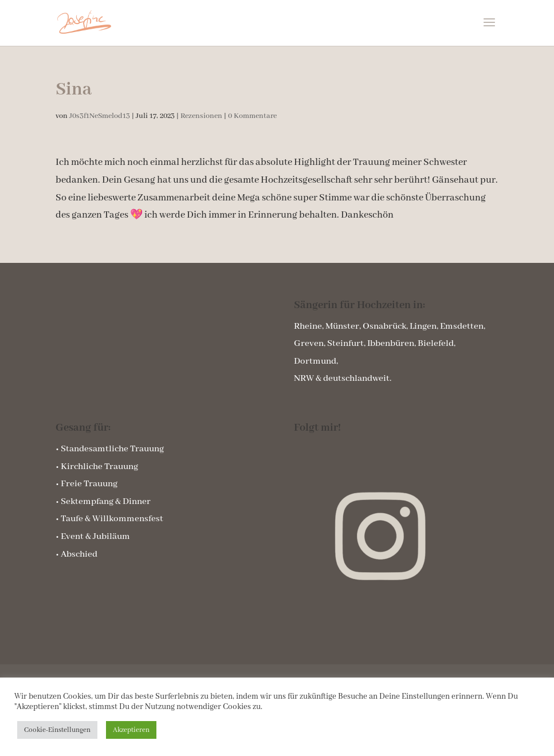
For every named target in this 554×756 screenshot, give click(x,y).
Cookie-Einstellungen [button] (57, 730)
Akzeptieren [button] (131, 730)
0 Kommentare (252, 116)
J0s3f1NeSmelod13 (100, 116)
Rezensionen (201, 116)
